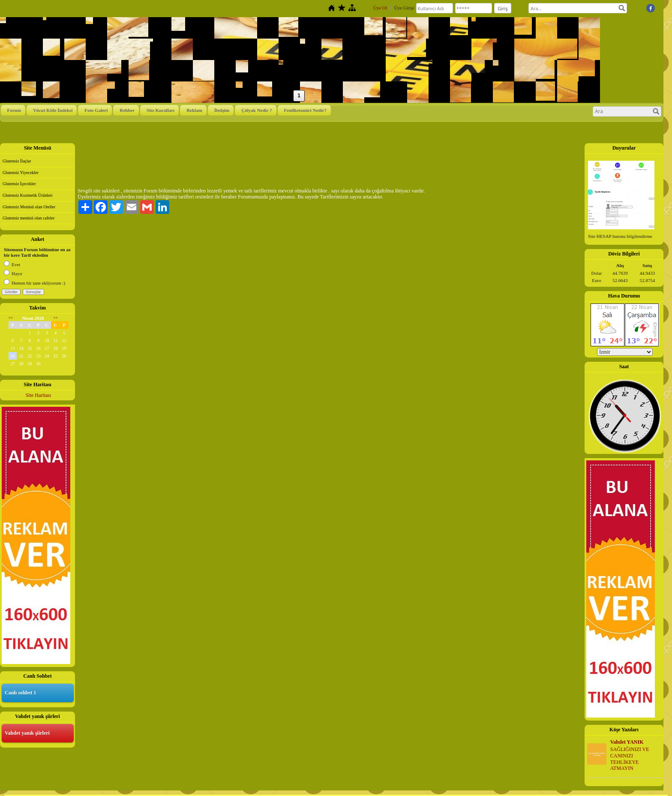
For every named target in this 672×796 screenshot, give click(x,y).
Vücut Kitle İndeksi (53, 110)
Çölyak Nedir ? (256, 110)
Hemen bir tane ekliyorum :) (34, 283)
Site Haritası (39, 395)
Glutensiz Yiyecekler (21, 173)
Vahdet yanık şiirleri (27, 733)
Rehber (127, 110)
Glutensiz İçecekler (19, 184)
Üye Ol (380, 8)
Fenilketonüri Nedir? (305, 110)
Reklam (194, 110)
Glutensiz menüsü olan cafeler (28, 218)
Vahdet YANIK (627, 742)
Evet (12, 264)
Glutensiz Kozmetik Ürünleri (28, 195)
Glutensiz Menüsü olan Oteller (29, 207)
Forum (14, 110)
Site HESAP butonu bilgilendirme (620, 236)
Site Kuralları (160, 110)
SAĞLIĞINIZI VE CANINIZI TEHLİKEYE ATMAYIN (630, 759)
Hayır (13, 273)
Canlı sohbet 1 (20, 693)
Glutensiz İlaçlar (17, 161)
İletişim (222, 110)
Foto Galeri (96, 110)
